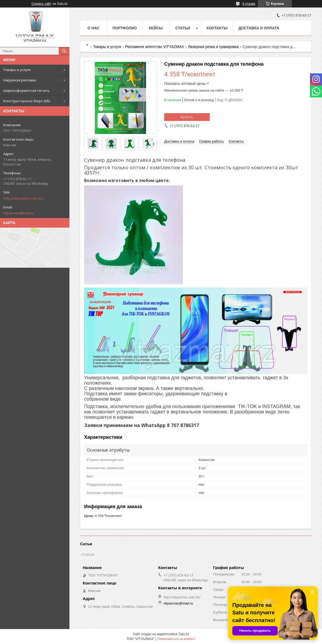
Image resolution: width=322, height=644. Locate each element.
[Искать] (64, 51)
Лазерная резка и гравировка (213, 47)
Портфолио (125, 28)
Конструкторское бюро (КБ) (27, 101)
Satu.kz (184, 634)
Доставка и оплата (259, 28)
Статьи (183, 28)
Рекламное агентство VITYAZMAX (155, 47)
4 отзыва (249, 4)
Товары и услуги (17, 70)
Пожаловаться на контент (176, 639)
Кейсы (156, 28)
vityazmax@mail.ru (19, 213)
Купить (187, 117)
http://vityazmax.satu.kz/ (23, 198)
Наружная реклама (19, 80)
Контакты (217, 28)
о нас (94, 28)
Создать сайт (41, 4)
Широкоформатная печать (26, 90)
